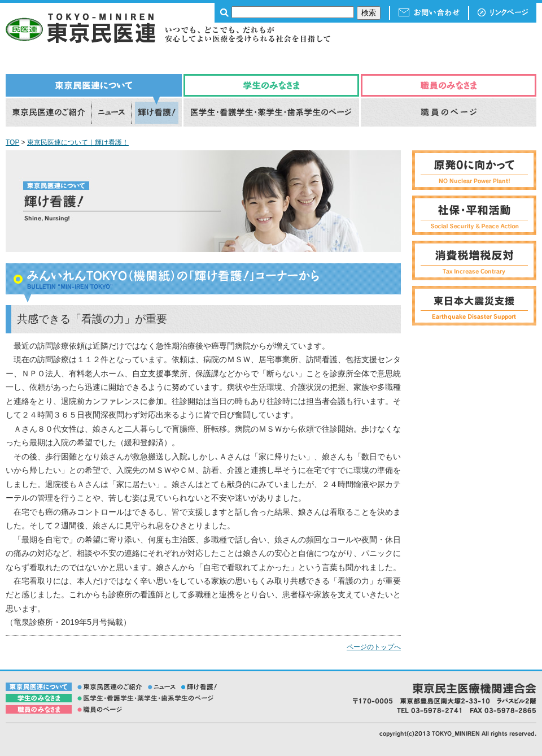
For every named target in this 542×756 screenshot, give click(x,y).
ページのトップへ (374, 647)
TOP (12, 142)
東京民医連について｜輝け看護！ (78, 142)
